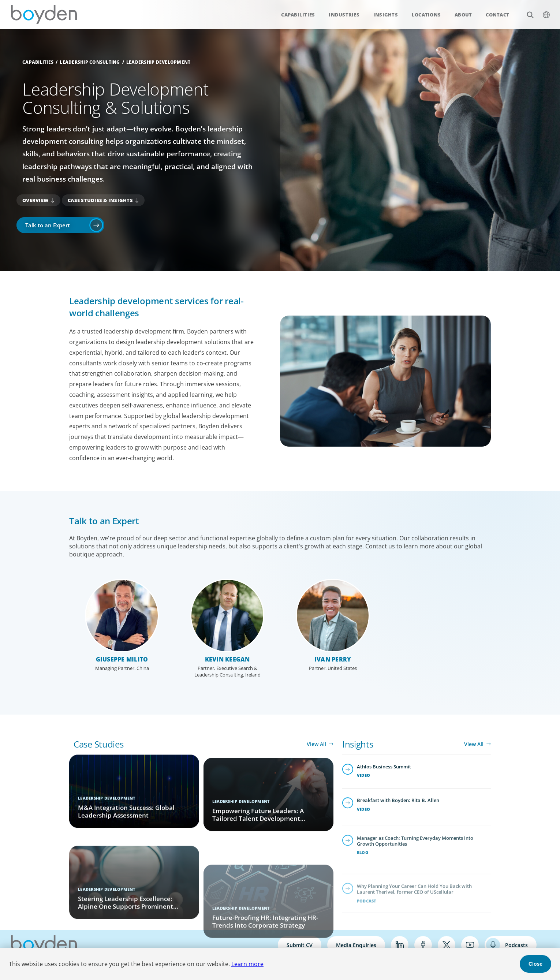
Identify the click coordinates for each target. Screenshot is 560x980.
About (463, 15)
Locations (426, 15)
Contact (497, 15)
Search (526, 11)
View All (316, 744)
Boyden (44, 15)
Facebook (423, 945)
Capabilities (298, 15)
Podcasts (516, 945)
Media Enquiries (356, 945)
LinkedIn (400, 945)
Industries (344, 15)
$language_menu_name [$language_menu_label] (542, 11)
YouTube (470, 945)
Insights (386, 15)
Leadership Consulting (90, 62)
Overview (36, 200)
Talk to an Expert (48, 225)
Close (535, 964)
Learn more (247, 964)
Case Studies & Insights (100, 200)
